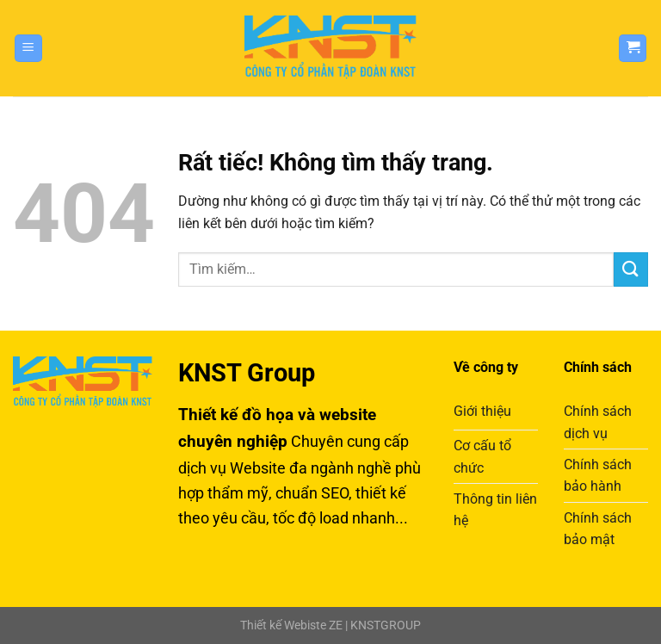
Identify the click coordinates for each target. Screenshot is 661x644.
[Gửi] (631, 269)
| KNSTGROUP (382, 625)
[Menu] (28, 49)
